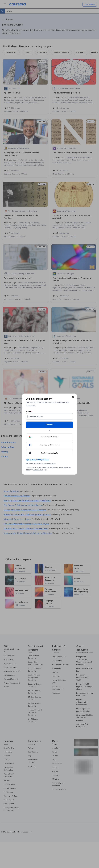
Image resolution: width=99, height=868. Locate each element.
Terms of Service (38, 470)
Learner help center (49, 463)
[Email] (49, 416)
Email (29, 411)
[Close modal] (73, 397)
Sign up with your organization (37, 459)
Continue (49, 425)
